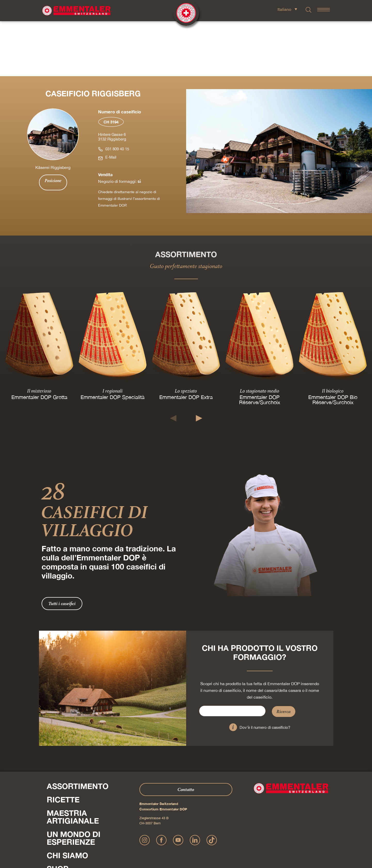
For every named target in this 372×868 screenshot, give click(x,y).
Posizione (53, 126)
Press (52, 825)
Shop (58, 814)
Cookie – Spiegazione (276, 841)
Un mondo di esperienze (74, 783)
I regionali (113, 335)
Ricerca (284, 656)
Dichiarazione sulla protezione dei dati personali (164, 841)
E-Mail (111, 102)
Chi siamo (67, 800)
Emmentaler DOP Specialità (113, 342)
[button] (173, 363)
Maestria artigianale (73, 762)
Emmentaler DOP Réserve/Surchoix (259, 344)
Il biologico (333, 335)
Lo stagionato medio (259, 335)
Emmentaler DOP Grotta (39, 342)
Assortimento (78, 731)
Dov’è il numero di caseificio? (265, 672)
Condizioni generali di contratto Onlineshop (229, 841)
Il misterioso (39, 335)
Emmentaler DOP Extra (186, 342)
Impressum (122, 841)
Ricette (63, 745)
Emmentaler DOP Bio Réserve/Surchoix (333, 344)
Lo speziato (186, 335)
